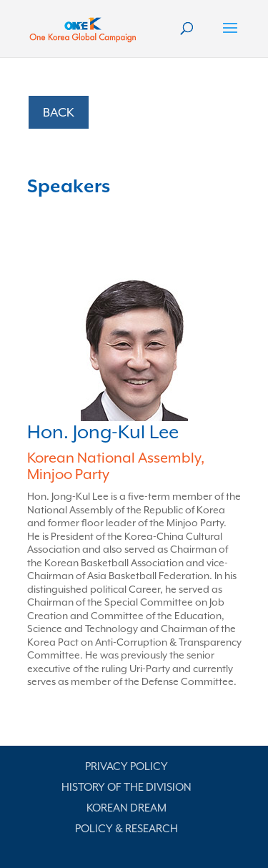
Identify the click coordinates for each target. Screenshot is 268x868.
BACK (59, 112)
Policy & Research (126, 829)
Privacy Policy (126, 766)
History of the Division (126, 787)
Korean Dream (126, 808)
